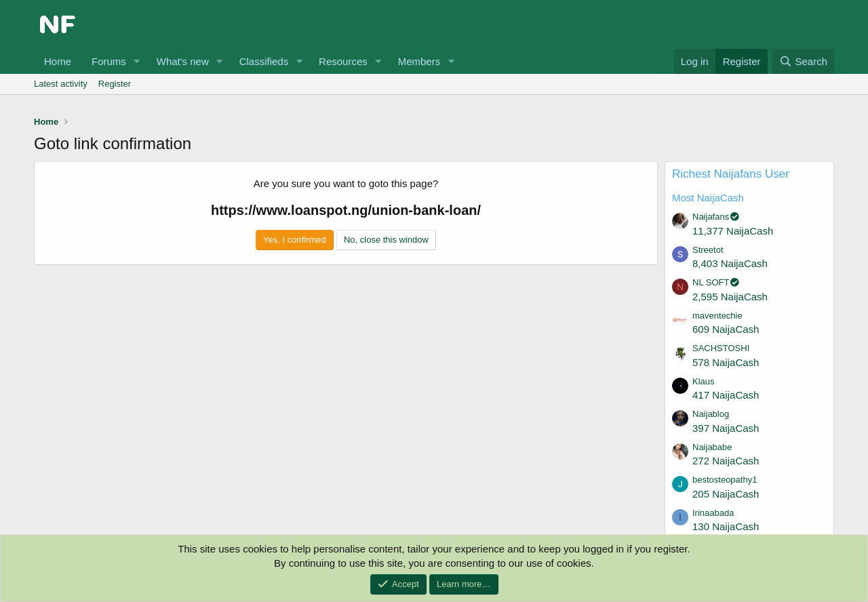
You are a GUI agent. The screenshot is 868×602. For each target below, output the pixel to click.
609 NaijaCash (726, 329)
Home (58, 61)
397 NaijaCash (726, 428)
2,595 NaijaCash (730, 297)
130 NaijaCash (726, 526)
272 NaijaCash (726, 461)
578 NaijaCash (726, 362)
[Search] (803, 61)
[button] (137, 61)
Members (419, 61)
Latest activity (61, 84)
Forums (109, 61)
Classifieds (264, 61)
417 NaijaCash (726, 395)
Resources (343, 61)
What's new (183, 61)
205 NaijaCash (726, 494)
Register (115, 84)
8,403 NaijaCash (730, 263)
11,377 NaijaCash (733, 231)
